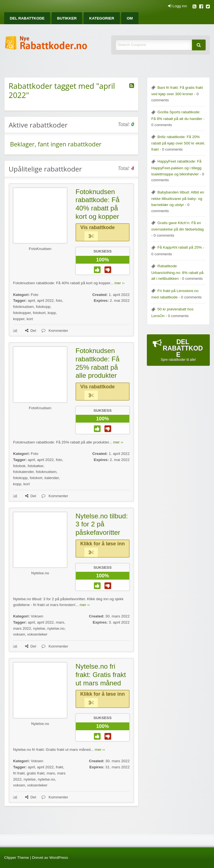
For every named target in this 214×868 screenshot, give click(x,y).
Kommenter (55, 331)
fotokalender (23, 472)
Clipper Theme (17, 858)
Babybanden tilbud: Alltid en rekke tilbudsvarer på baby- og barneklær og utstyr (178, 198)
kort (30, 319)
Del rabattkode (27, 18)
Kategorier (102, 18)
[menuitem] (27, 18)
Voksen (37, 616)
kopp (52, 313)
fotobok (19, 466)
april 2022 (45, 301)
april (31, 301)
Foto (34, 295)
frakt (59, 767)
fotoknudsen (23, 307)
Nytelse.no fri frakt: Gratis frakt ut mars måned (101, 675)
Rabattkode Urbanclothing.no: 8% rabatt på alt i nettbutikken (177, 272)
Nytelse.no (40, 573)
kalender (52, 478)
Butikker (67, 18)
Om (130, 18)
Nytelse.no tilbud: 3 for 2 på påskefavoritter (102, 524)
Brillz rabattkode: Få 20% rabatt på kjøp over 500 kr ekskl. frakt (178, 143)
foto (59, 301)
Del (31, 331)
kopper (19, 319)
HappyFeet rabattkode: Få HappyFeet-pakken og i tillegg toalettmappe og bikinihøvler (176, 168)
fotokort (39, 313)
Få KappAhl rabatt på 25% (180, 247)
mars (60, 622)
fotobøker (36, 466)
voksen (19, 634)
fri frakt (19, 773)
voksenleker (37, 634)
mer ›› (119, 283)
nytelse (39, 628)
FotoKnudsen (40, 249)
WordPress (59, 858)
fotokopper (22, 313)
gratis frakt (36, 773)
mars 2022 (22, 628)
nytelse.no (56, 628)
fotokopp (43, 307)
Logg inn (177, 6)
